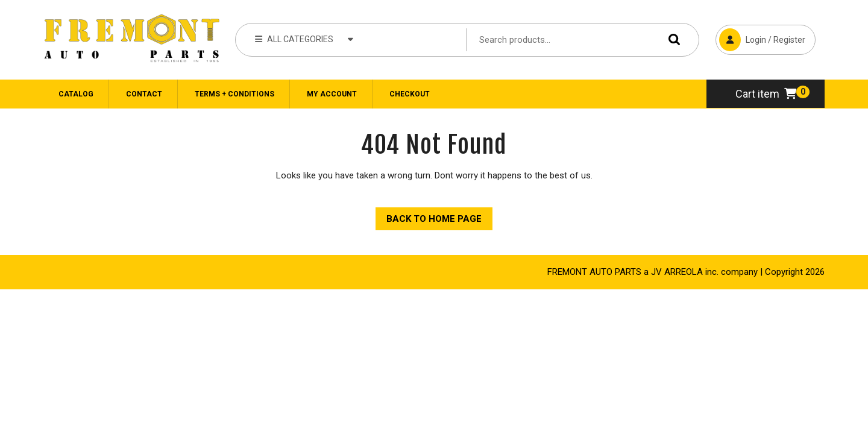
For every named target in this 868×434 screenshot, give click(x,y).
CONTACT (144, 94)
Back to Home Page (429, 216)
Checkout (410, 94)
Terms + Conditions (234, 94)
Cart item (766, 94)
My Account (332, 94)
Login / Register (760, 38)
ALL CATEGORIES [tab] (304, 39)
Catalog (76, 94)
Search (671, 39)
